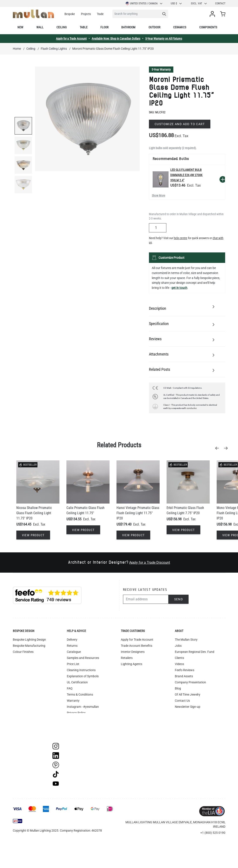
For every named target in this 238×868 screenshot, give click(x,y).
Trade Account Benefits (137, 646)
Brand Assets (184, 676)
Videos (179, 664)
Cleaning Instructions (81, 670)
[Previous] (218, 448)
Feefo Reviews (185, 670)
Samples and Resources (83, 658)
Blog (178, 688)
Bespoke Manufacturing (29, 646)
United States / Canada (144, 3)
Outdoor (154, 27)
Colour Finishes (23, 652)
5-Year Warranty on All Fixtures (164, 39)
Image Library (76, 725)
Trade (100, 14)
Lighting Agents (132, 664)
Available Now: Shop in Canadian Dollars (116, 39)
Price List (73, 664)
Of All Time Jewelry (188, 694)
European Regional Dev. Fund (195, 652)
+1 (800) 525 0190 (213, 833)
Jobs (178, 646)
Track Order (75, 731)
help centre (181, 238)
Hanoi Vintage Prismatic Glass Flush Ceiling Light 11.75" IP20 (138, 513)
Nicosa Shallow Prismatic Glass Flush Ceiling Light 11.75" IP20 (34, 513)
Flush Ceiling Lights (54, 49)
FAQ (70, 688)
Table (84, 27)
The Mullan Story (186, 640)
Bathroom (128, 27)
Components (208, 27)
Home (17, 49)
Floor (104, 27)
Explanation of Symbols (83, 676)
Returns (72, 646)
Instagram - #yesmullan (83, 707)
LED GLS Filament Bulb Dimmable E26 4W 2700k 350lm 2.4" (186, 175)
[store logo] (33, 14)
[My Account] (213, 14)
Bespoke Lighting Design (29, 640)
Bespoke (70, 14)
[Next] (227, 448)
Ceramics (180, 27)
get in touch (179, 288)
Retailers (127, 658)
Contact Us (182, 701)
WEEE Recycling (78, 719)
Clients (179, 658)
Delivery (72, 640)
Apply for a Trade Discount (150, 562)
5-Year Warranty (161, 70)
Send (179, 599)
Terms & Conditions (80, 694)
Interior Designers (133, 652)
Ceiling (62, 27)
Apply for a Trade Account (71, 39)
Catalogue (74, 652)
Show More (159, 196)
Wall (40, 27)
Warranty (73, 701)
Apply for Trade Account (137, 640)
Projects (86, 14)
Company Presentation (190, 682)
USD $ (176, 3)
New (20, 27)
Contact (220, 3)
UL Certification (77, 682)
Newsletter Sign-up (188, 707)
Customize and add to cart (180, 124)
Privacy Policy (76, 713)
